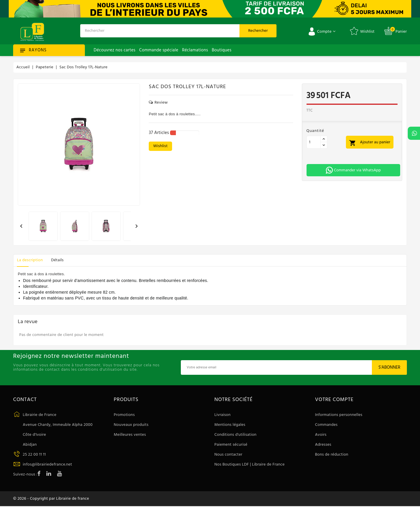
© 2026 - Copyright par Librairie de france (51, 499)
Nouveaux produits (131, 425)
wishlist (160, 146)
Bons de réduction (332, 455)
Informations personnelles (339, 415)
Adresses (323, 445)
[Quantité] (314, 142)
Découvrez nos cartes (114, 50)
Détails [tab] (60, 260)
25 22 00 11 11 (34, 455)
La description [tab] (31, 260)
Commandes (326, 425)
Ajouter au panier (370, 143)
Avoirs (321, 435)
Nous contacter (228, 455)
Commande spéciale (159, 50)
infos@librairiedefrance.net (47, 465)
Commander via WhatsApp (353, 170)
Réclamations (195, 50)
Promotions (124, 415)
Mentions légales (230, 425)
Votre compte (334, 400)
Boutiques (222, 50)
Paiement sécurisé (231, 445)
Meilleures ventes (130, 435)
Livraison (223, 415)
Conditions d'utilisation (235, 435)
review (158, 103)
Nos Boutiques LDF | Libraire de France (250, 465)
